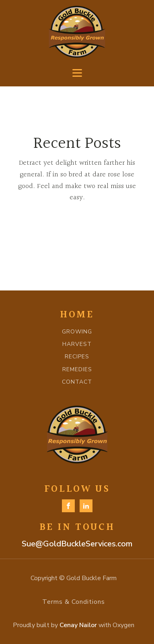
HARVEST (77, 344)
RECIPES (77, 357)
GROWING (77, 332)
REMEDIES (77, 369)
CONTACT (77, 382)
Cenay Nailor (78, 625)
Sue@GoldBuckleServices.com (77, 544)
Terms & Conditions (74, 602)
